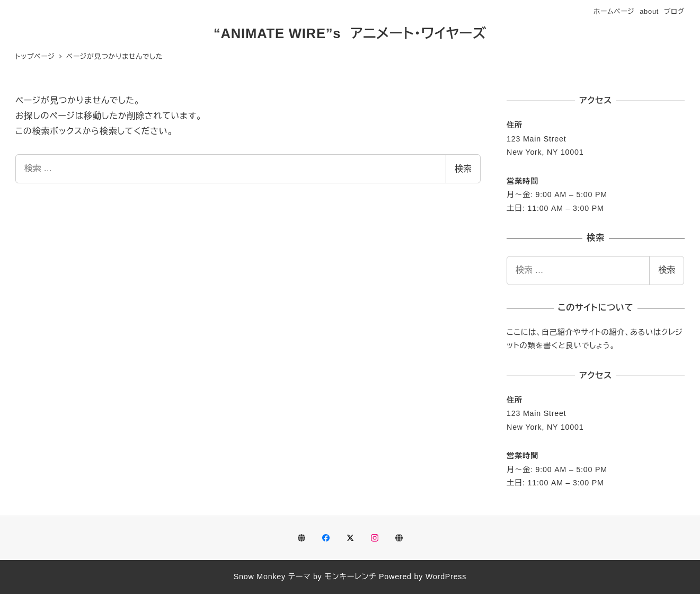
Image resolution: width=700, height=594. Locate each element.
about (649, 11)
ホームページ (614, 11)
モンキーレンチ (350, 577)
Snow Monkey (260, 577)
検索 (463, 169)
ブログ (674, 11)
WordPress (446, 577)
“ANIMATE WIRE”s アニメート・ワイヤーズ (350, 33)
